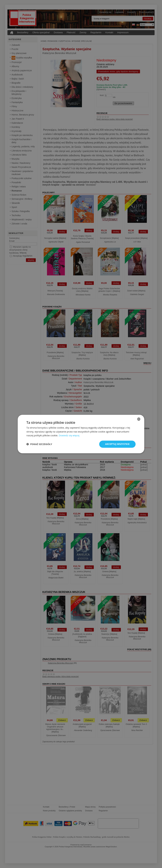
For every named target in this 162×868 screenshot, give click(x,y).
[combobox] (139, 419)
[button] (39, 444)
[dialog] (81, 434)
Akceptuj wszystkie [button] (117, 444)
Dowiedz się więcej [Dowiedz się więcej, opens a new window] (69, 436)
